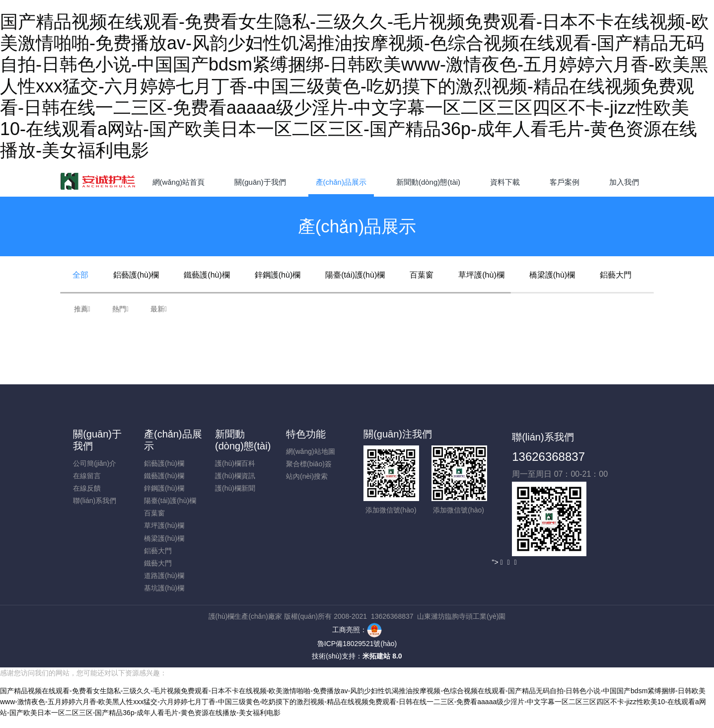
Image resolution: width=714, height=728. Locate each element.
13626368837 (548, 457)
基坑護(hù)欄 (164, 588)
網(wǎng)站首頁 (179, 182)
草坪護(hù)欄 (481, 275)
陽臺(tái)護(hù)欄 (355, 275)
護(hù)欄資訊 (235, 476)
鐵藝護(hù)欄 (207, 275)
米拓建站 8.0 (382, 656)
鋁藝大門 (616, 275)
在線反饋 (87, 488)
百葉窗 (422, 275)
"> (497, 562)
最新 (159, 309)
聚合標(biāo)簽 (309, 464)
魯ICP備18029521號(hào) (357, 644)
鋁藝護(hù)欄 (136, 275)
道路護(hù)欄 (164, 576)
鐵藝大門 (158, 563)
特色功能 (306, 434)
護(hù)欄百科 (235, 463)
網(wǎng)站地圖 (311, 451)
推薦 (82, 309)
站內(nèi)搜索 (307, 476)
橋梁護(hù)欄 (552, 275)
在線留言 (87, 476)
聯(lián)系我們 (95, 501)
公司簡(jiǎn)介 (95, 463)
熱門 (120, 309)
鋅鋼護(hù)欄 (278, 275)
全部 (80, 275)
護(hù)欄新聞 (235, 488)
